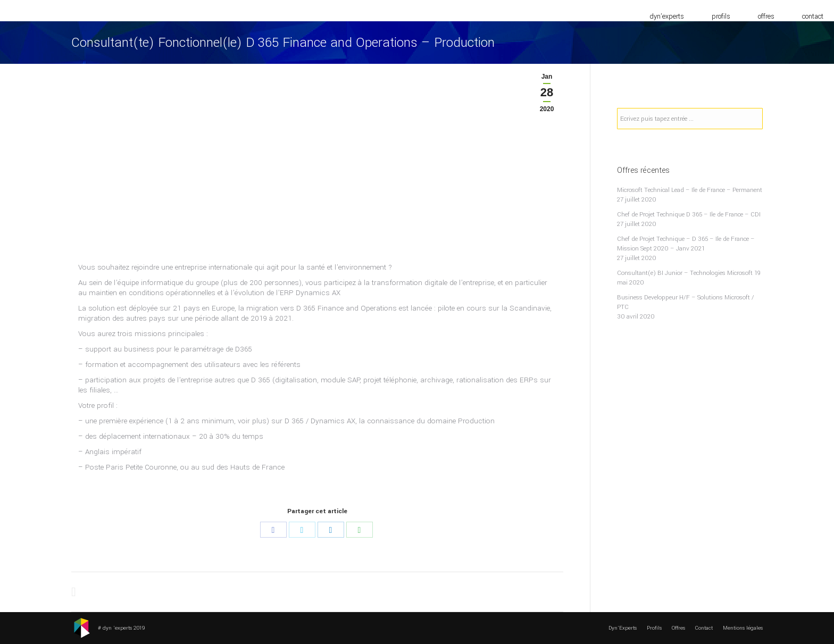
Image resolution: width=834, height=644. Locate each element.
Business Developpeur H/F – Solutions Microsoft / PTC (686, 302)
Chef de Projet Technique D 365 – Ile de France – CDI (689, 215)
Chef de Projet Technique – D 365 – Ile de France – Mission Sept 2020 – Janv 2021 (686, 244)
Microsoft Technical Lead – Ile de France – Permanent (690, 190)
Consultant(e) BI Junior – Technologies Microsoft (685, 273)
